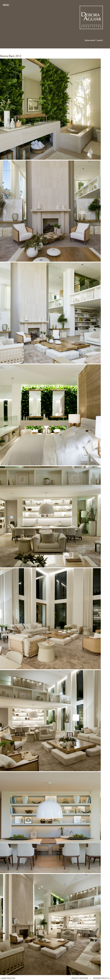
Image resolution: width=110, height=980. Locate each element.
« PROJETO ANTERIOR (79, 978)
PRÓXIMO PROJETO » (102, 978)
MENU (6, 5)
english (100, 40)
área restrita (90, 40)
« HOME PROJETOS (8, 978)
